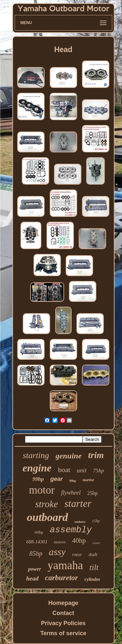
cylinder (92, 579)
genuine (69, 456)
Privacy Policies (63, 623)
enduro (80, 522)
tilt (94, 567)
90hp (73, 481)
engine (37, 468)
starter (78, 504)
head (33, 578)
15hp (96, 521)
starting (36, 455)
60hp (39, 532)
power (34, 569)
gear (57, 479)
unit (82, 470)
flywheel (71, 493)
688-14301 (37, 542)
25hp (92, 493)
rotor (77, 554)
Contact (63, 613)
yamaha (65, 565)
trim (96, 455)
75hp (99, 471)
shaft (93, 555)
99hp (38, 479)
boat (64, 470)
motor (42, 490)
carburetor (62, 578)
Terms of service (63, 633)
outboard (47, 517)
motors (60, 542)
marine (88, 480)
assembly (71, 530)
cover (96, 543)
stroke (47, 504)
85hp (36, 553)
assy (57, 552)
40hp (79, 540)
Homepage (63, 603)
